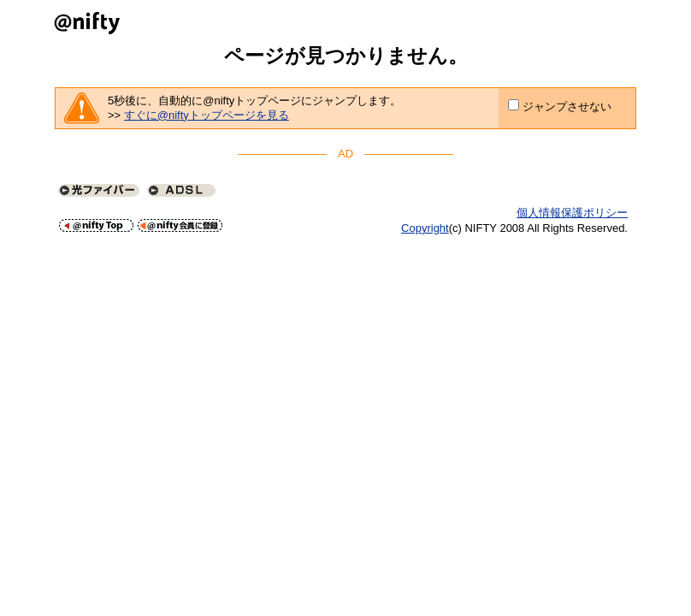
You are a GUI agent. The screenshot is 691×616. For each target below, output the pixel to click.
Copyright (425, 228)
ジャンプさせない (567, 107)
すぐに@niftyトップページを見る (207, 115)
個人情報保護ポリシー (572, 213)
